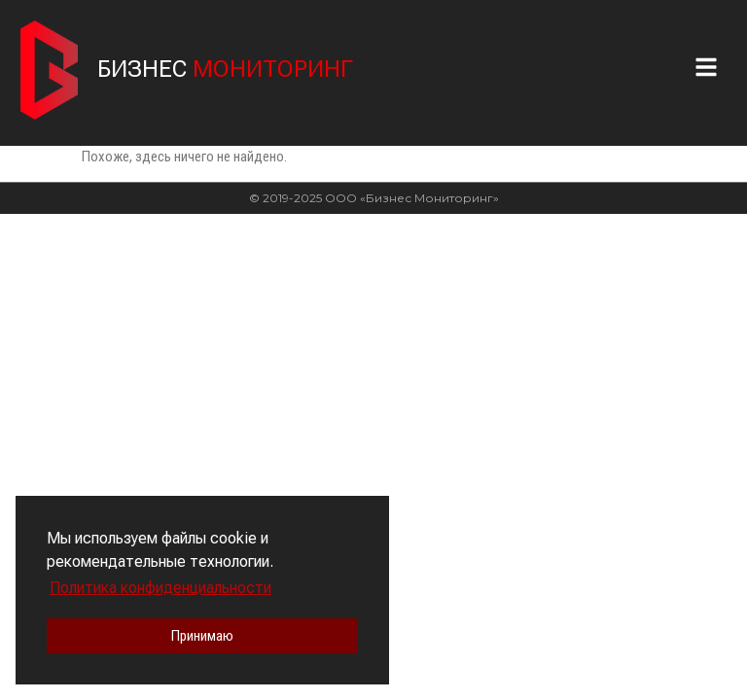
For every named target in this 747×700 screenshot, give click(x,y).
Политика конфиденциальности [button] (160, 588)
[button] (711, 67)
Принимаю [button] (202, 636)
